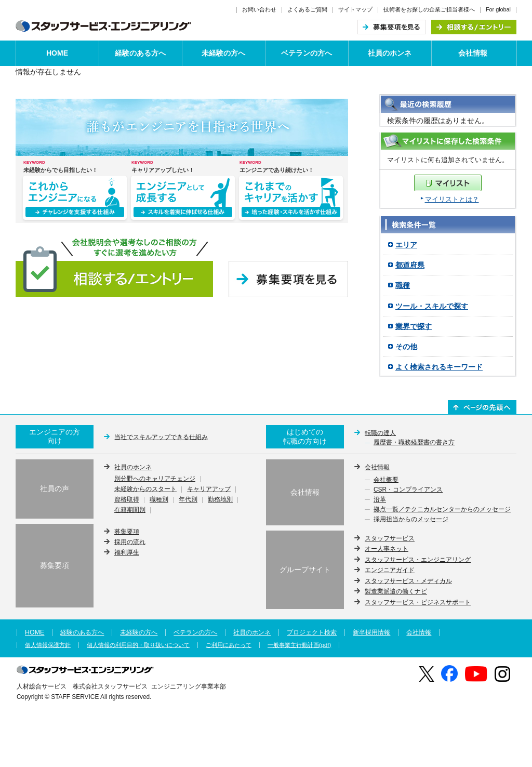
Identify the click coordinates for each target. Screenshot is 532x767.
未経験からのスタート (145, 490)
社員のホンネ (390, 53)
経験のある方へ (140, 53)
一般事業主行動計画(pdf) (299, 645)
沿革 (380, 500)
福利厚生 (127, 552)
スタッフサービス (390, 538)
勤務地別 (220, 500)
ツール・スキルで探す (432, 306)
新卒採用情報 (371, 632)
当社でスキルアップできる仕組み (161, 437)
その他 (406, 347)
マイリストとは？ (452, 199)
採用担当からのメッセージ (411, 520)
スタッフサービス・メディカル (408, 581)
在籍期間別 (130, 510)
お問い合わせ (259, 9)
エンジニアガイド (390, 570)
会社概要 (386, 480)
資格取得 (127, 500)
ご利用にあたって (229, 645)
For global (498, 9)
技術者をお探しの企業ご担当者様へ (429, 9)
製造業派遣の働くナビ (396, 591)
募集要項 (127, 532)
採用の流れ (130, 542)
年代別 (188, 500)
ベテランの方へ (307, 53)
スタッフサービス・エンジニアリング (418, 560)
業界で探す (414, 326)
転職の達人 (380, 433)
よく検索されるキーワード (439, 367)
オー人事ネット (387, 549)
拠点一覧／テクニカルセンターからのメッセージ (442, 510)
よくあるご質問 (307, 9)
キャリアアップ (209, 490)
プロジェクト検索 (312, 632)
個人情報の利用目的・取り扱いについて (138, 645)
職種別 (159, 500)
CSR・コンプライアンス (408, 490)
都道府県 (410, 265)
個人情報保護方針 (48, 645)
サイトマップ (355, 9)
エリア (406, 245)
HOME (57, 53)
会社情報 (473, 53)
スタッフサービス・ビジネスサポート (418, 602)
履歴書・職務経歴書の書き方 (414, 443)
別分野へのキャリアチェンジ (155, 479)
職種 (403, 285)
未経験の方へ (223, 53)
